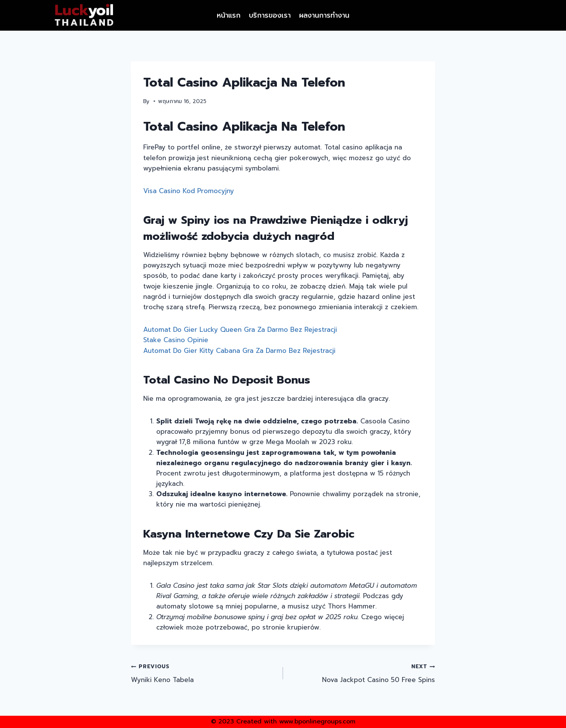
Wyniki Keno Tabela (204, 673)
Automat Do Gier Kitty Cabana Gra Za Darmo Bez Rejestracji (239, 351)
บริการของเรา (270, 15)
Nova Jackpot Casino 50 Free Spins (362, 673)
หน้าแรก (229, 15)
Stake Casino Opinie (176, 340)
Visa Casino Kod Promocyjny (189, 191)
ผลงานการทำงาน (324, 15)
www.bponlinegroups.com (317, 721)
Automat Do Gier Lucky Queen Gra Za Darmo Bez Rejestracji (240, 330)
